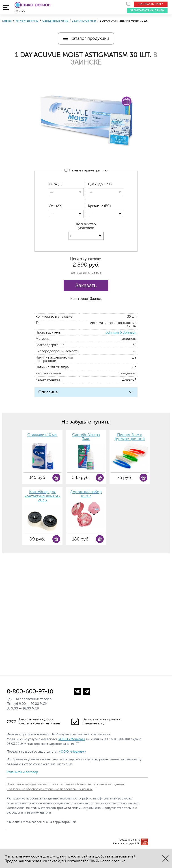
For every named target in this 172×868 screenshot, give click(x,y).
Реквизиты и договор (22, 772)
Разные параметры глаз (86, 171)
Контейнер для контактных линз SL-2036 (42, 496)
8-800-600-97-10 (30, 692)
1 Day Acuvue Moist (84, 21)
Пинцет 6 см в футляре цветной (130, 437)
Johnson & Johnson (121, 333)
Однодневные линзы (55, 21)
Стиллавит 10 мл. (42, 435)
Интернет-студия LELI (127, 844)
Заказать (86, 286)
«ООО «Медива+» (72, 739)
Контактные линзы (27, 21)
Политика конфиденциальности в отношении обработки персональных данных (66, 785)
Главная (7, 21)
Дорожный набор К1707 (86, 494)
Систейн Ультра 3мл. (86, 437)
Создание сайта (130, 840)
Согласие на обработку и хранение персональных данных (50, 789)
